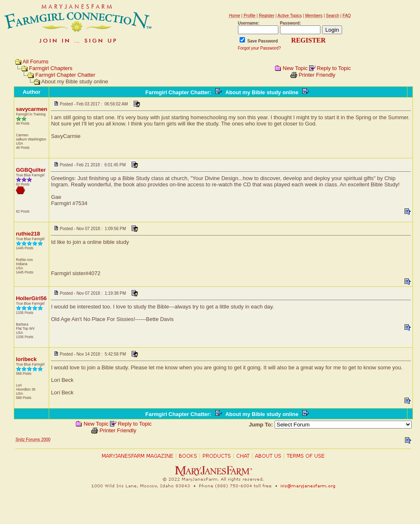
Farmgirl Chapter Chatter (65, 75)
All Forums (35, 61)
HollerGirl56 (31, 298)
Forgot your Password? (259, 48)
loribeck (26, 359)
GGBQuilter (31, 170)
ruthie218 (28, 234)
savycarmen (31, 109)
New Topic (295, 68)
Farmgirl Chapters (51, 68)
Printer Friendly (317, 75)
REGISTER (309, 40)
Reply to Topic (334, 68)
